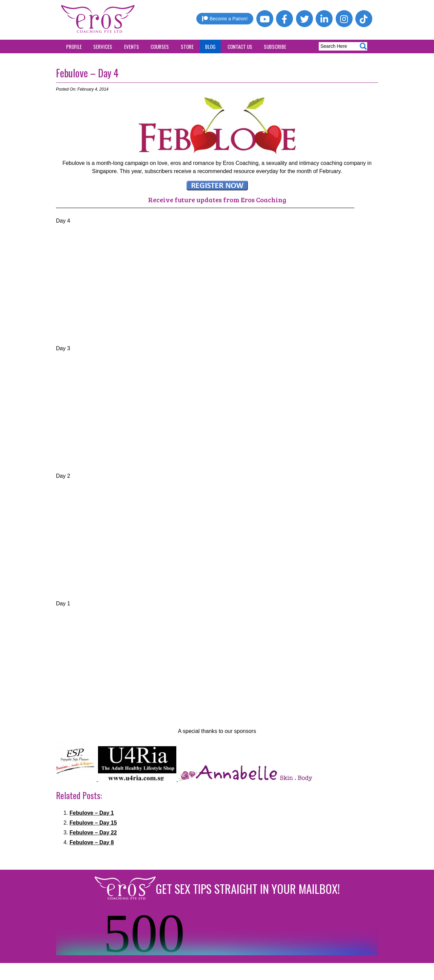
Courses (160, 46)
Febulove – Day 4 (87, 73)
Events (132, 46)
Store (187, 46)
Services (103, 46)
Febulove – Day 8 (92, 842)
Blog (210, 46)
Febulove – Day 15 (93, 823)
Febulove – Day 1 (92, 813)
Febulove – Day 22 (93, 833)
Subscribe (275, 46)
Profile (74, 46)
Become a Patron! (225, 19)
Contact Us (240, 46)
